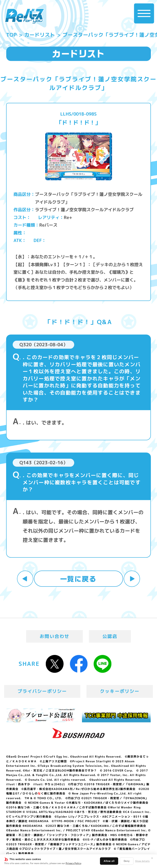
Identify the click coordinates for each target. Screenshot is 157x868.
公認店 (110, 636)
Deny (127, 861)
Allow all (109, 861)
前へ (25, 579)
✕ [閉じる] (152, 858)
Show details (142, 861)
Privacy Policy (73, 863)
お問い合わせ (54, 636)
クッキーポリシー (120, 691)
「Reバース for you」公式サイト (24, 16)
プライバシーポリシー (42, 691)
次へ (132, 579)
